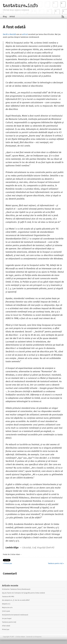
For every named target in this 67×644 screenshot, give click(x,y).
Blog (5, 17)
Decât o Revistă (9, 34)
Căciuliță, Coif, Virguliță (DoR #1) (38, 548)
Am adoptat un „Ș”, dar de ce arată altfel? (16, 600)
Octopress (38, 637)
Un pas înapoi (7, 618)
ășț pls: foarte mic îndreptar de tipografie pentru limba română (23, 593)
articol (25, 34)
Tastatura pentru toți (9, 622)
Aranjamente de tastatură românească (15, 615)
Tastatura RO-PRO (8, 597)
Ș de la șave (6, 611)
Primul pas (6, 629)
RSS (63, 17)
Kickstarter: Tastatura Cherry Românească (16, 589)
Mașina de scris (7, 608)
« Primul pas (7, 563)
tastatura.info (20, 6)
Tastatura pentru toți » (56, 563)
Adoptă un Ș (6, 604)
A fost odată (6, 626)
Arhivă (12, 17)
